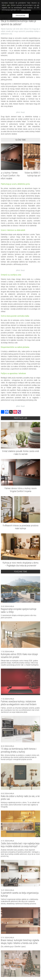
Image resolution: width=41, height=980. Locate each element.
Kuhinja (11, 606)
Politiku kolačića (26, 10)
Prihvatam (21, 16)
